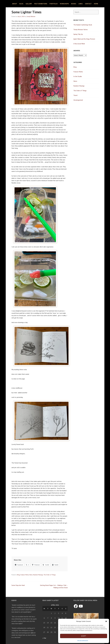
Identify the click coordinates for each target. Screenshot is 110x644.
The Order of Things (50, 575)
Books (74, 4)
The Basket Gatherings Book (83, 25)
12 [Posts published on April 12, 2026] (66, 618)
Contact (88, 4)
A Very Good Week (79, 44)
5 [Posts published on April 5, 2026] (66, 613)
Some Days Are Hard (18, 585)
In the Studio (78, 76)
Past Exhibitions (41, 4)
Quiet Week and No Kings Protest (84, 39)
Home (96, 4)
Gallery (29, 4)
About (15, 4)
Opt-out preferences (83, 640)
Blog (21, 4)
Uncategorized (78, 100)
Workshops (64, 4)
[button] (106, 621)
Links (81, 4)
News (31, 575)
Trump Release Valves (81, 29)
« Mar (44, 638)
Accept (84, 636)
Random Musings (38, 575)
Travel (75, 95)
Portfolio (54, 4)
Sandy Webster (31, 16)
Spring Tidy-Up (78, 34)
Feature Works (25, 575)
